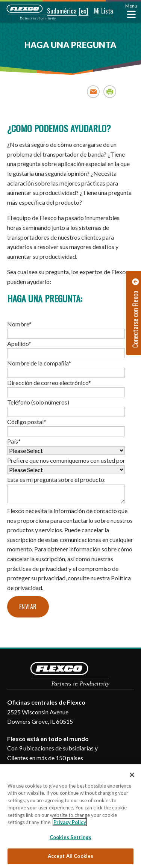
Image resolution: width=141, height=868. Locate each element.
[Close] (132, 775)
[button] (57, 11)
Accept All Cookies (70, 856)
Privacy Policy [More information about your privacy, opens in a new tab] (70, 822)
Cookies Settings (70, 837)
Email (93, 91)
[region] (70, 816)
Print (110, 91)
